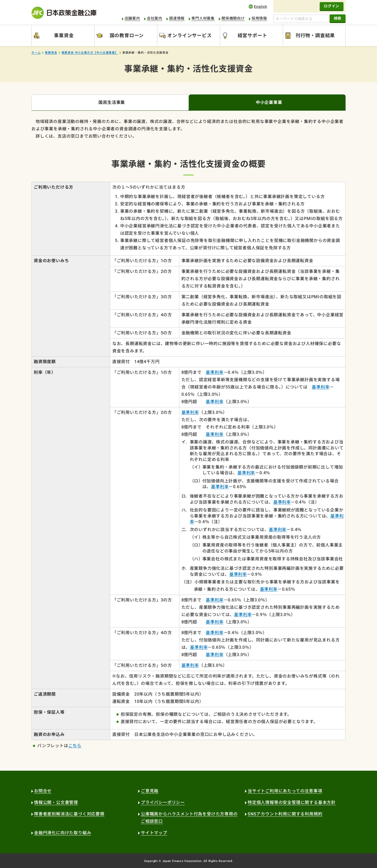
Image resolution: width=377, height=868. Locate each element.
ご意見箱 (150, 791)
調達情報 (177, 18)
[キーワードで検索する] (301, 19)
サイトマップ (154, 833)
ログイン (332, 6)
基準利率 (215, 372)
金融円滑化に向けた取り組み (63, 833)
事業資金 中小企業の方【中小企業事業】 (90, 53)
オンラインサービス (189, 35)
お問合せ (43, 791)
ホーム (36, 53)
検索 (338, 18)
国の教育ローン (127, 35)
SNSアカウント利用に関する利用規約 (285, 814)
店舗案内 (132, 18)
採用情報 (259, 18)
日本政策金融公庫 (64, 13)
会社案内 (155, 18)
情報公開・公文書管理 (56, 802)
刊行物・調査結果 (315, 35)
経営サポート (253, 35)
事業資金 (64, 35)
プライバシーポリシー (163, 802)
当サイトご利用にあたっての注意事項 (285, 791)
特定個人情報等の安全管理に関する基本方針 (292, 802)
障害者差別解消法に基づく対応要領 (69, 814)
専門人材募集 (203, 18)
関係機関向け (233, 18)
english (258, 6)
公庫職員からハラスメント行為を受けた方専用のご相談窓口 (189, 818)
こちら (75, 746)
